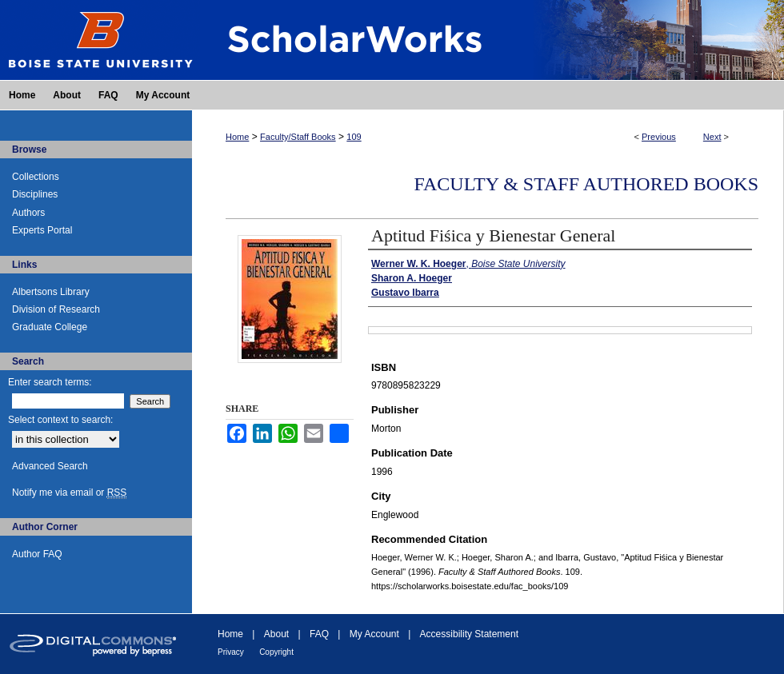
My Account (374, 634)
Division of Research (56, 309)
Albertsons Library (51, 292)
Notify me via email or (69, 493)
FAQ (319, 634)
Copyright (276, 652)
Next (712, 137)
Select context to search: (60, 420)
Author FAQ (37, 554)
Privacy (231, 652)
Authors (28, 213)
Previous (659, 137)
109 (354, 137)
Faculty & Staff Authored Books (586, 184)
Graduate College (50, 327)
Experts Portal (42, 230)
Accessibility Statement (469, 634)
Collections (36, 177)
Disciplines (35, 194)
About (276, 634)
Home (237, 137)
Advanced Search (50, 466)
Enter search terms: (50, 382)
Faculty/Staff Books (298, 137)
